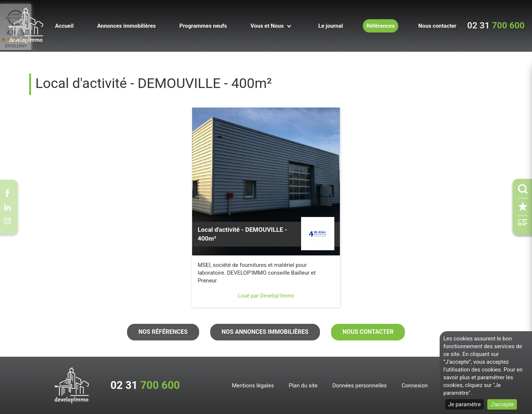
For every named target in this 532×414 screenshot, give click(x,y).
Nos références (163, 332)
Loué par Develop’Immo (266, 296)
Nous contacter (368, 332)
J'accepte (502, 404)
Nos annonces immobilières (265, 332)
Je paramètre (464, 404)
